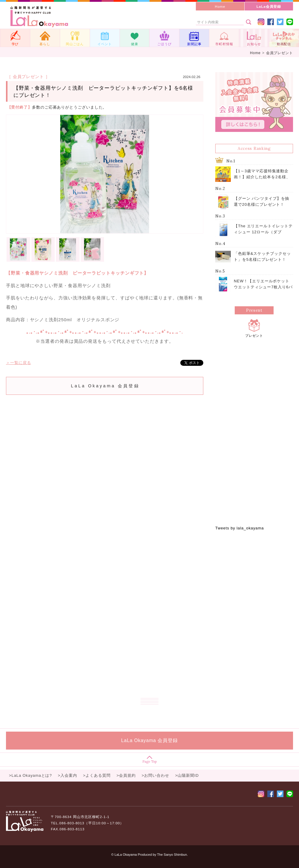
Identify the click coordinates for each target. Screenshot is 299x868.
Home (220, 6)
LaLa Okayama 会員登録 (105, 386)
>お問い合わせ (155, 775)
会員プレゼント (280, 53)
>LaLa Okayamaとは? (30, 775)
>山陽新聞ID (187, 775)
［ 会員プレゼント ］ (28, 77)
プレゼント (254, 327)
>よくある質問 (97, 775)
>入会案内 (68, 775)
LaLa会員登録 (269, 6)
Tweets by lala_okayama (239, 528)
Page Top (149, 760)
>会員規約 (126, 775)
